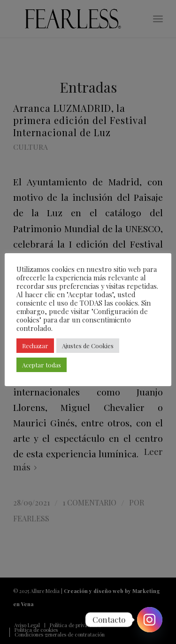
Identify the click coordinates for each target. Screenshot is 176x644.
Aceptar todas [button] (42, 365)
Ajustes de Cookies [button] (88, 346)
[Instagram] (150, 620)
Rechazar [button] (35, 346)
